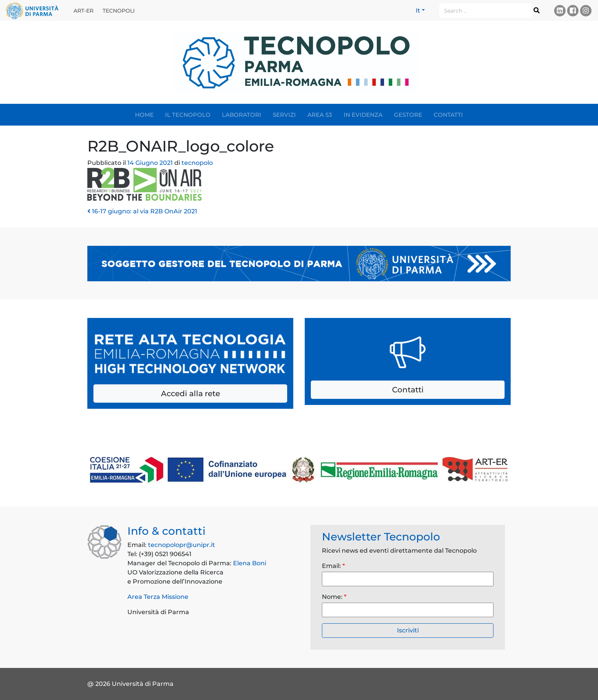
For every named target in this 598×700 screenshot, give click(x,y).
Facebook (573, 10)
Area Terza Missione (158, 597)
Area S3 (320, 115)
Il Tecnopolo (188, 115)
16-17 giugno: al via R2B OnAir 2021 (142, 211)
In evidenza (363, 115)
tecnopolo (196, 163)
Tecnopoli (119, 11)
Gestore (408, 115)
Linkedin (560, 10)
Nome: (334, 597)
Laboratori (242, 115)
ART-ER (84, 11)
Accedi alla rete (190, 394)
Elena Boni (250, 563)
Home (144, 115)
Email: (333, 566)
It (418, 10)
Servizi (284, 115)
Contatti (448, 115)
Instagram (586, 10)
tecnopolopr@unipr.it (182, 545)
